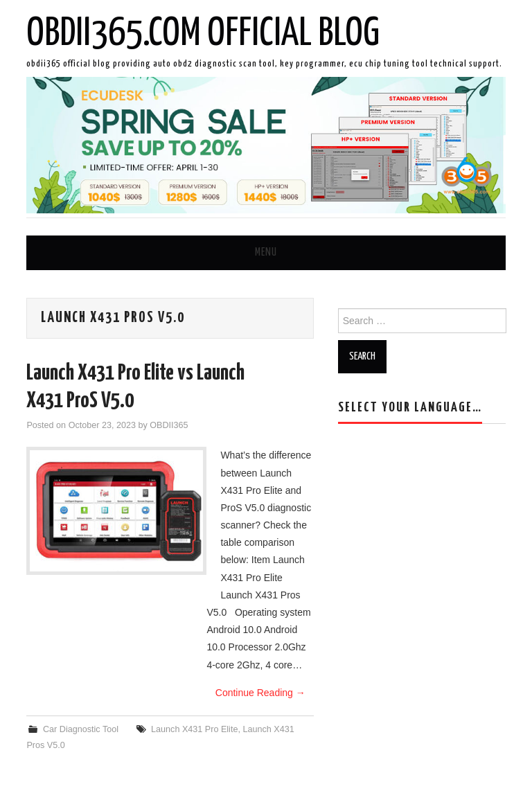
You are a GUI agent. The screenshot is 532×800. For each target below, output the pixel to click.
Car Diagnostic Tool (81, 729)
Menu (266, 252)
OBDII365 (169, 425)
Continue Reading (260, 693)
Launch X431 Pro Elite (194, 729)
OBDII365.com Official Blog (203, 34)
